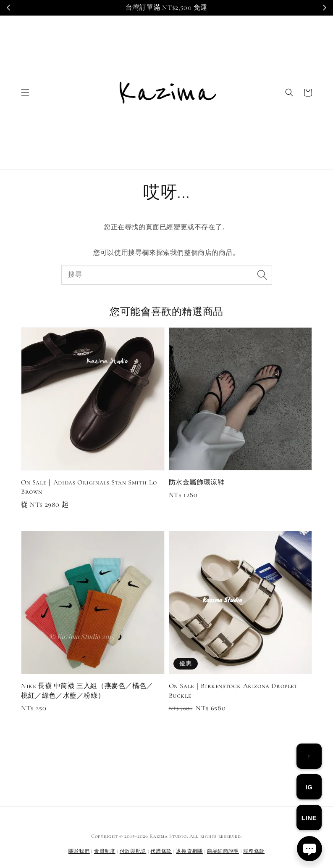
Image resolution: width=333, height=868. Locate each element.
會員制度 (105, 851)
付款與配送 (133, 851)
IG (309, 787)
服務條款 (254, 851)
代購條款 (161, 851)
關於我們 (79, 851)
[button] (25, 93)
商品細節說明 (223, 851)
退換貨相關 (189, 851)
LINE (309, 818)
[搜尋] (262, 275)
